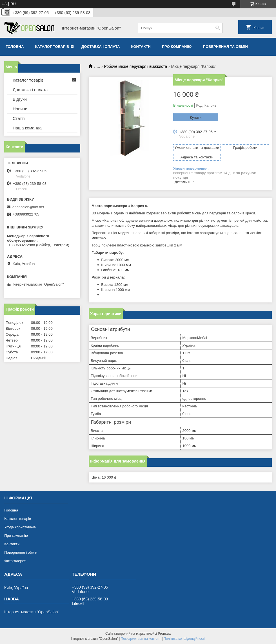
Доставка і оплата (101, 47)
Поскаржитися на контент (141, 639)
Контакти (141, 47)
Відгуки (20, 99)
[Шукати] (218, 28)
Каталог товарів (52, 47)
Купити (196, 117)
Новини (20, 109)
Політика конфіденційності (184, 639)
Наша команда (27, 128)
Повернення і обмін (21, 552)
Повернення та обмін (225, 47)
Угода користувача (20, 527)
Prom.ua (164, 634)
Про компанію (177, 47)
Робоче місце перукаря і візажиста (136, 66)
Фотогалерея (15, 561)
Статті (19, 118)
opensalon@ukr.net (28, 207)
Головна (15, 47)
